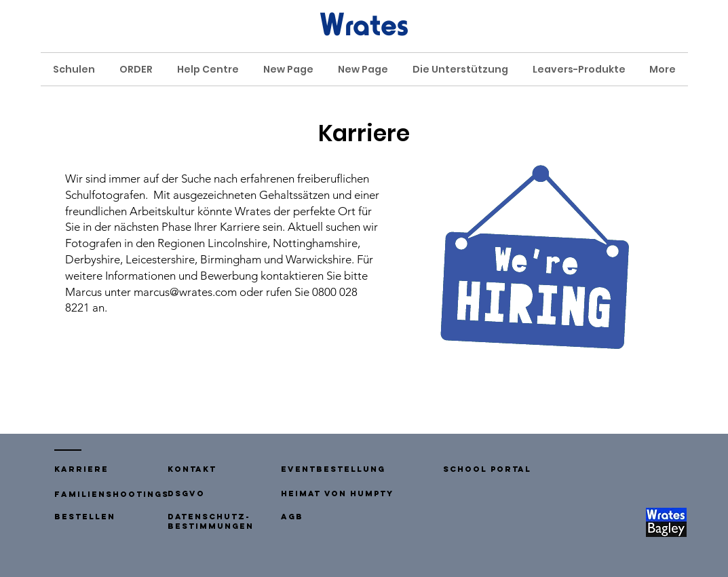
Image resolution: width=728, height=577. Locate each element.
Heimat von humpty (337, 494)
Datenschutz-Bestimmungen (211, 521)
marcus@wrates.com (185, 292)
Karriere (81, 469)
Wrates (364, 24)
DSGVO (186, 494)
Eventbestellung (333, 469)
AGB (292, 517)
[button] (192, 469)
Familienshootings (112, 494)
